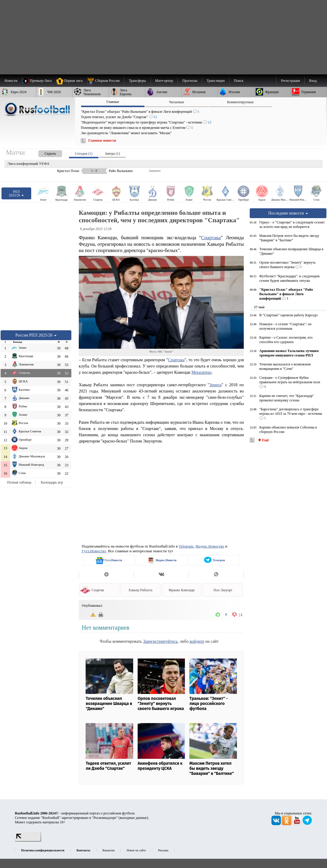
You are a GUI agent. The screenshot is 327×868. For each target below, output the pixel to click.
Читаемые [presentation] (176, 102)
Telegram (186, 546)
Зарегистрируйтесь (160, 641)
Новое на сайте (136, 850)
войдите (197, 641)
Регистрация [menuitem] (290, 81)
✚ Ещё (263, 440)
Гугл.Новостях (94, 551)
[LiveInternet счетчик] (28, 840)
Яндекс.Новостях (210, 546)
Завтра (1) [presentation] (112, 154)
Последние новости (288, 213)
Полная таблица (19, 482)
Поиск (239, 81)
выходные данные (133, 818)
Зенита (215, 385)
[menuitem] (106, 81)
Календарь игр (52, 482)
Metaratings (202, 372)
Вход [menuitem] (313, 81)
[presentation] (44, 153)
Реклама (163, 850)
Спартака (211, 238)
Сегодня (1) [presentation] (84, 154)
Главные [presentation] (113, 102)
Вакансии (109, 850)
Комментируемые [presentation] (240, 102)
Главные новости (102, 140)
